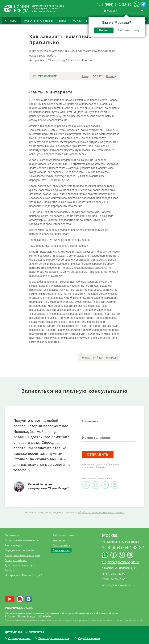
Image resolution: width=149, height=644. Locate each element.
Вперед (111, 76)
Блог (63, 21)
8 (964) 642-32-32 (117, 5)
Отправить (98, 455)
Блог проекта (61, 545)
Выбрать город (128, 30)
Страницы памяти (19, 638)
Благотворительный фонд (54, 638)
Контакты (81, 21)
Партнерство (61, 550)
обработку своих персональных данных (101, 512)
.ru (19, 608)
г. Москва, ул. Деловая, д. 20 (119, 568)
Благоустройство (16, 560)
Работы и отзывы (39, 21)
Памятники (12, 535)
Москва (110, 535)
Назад (86, 76)
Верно (104, 30)
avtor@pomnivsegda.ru (123, 562)
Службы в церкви (89, 638)
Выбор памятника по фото (22, 555)
